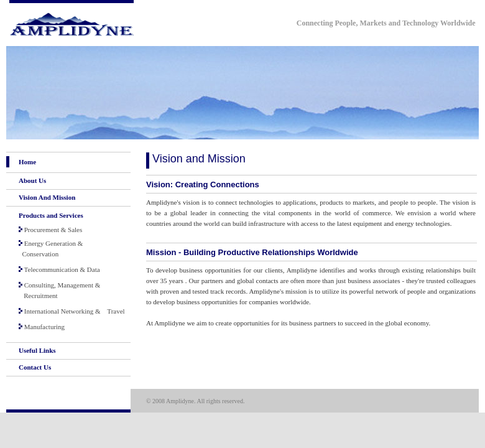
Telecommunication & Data (59, 269)
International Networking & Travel (72, 311)
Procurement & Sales (50, 230)
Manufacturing (42, 327)
